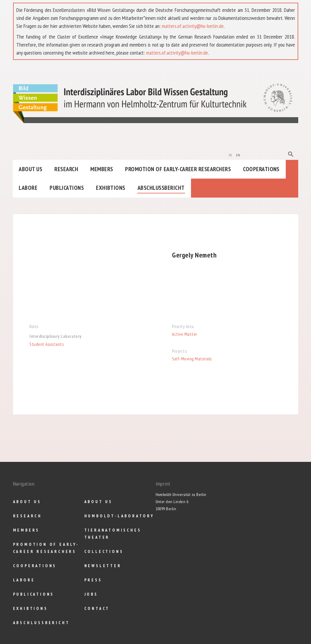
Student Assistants (46, 344)
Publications (67, 188)
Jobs (91, 594)
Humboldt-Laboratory (119, 516)
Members (102, 169)
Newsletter (103, 566)
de (231, 155)
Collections (104, 551)
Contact (97, 608)
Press (93, 580)
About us (30, 169)
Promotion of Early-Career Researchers (178, 169)
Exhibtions (111, 188)
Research (66, 169)
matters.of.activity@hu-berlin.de (193, 26)
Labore (28, 188)
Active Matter (184, 334)
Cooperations (261, 169)
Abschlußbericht (161, 188)
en (238, 155)
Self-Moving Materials (192, 359)
